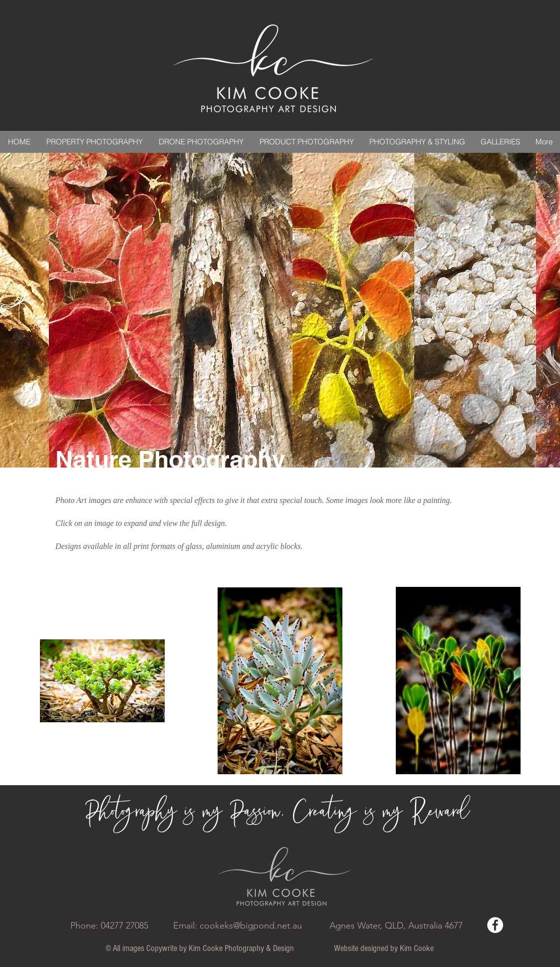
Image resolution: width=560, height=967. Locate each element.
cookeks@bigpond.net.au (251, 926)
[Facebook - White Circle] (495, 925)
